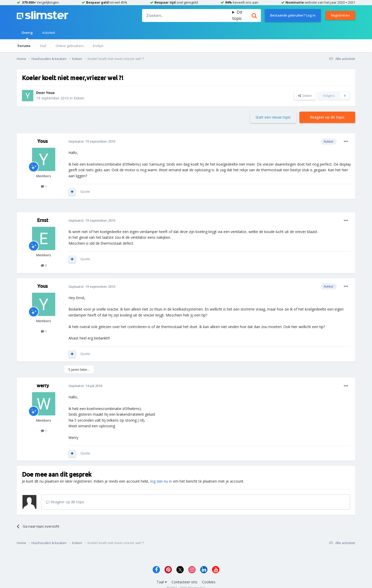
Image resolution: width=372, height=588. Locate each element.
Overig (27, 35)
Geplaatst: (92, 141)
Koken (79, 98)
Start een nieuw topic (273, 117)
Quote (85, 191)
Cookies (209, 582)
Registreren (340, 15)
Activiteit (49, 33)
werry (43, 385)
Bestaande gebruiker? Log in (293, 15)
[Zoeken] (187, 16)
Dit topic (237, 15)
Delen (305, 96)
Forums (24, 46)
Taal (162, 582)
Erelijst (98, 46)
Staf (43, 46)
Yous (50, 93)
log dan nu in (161, 481)
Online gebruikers (70, 46)
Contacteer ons (184, 582)
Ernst (43, 220)
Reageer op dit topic (327, 117)
